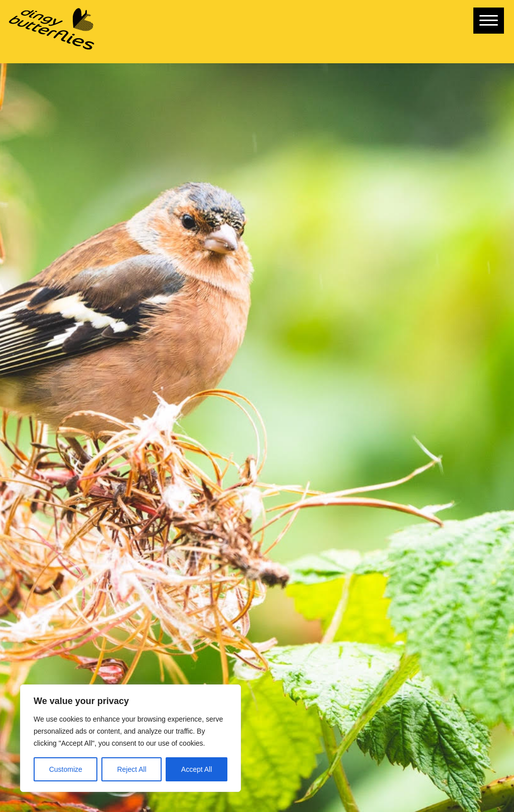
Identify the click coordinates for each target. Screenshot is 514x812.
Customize (66, 769)
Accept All (197, 769)
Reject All (132, 769)
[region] (131, 738)
